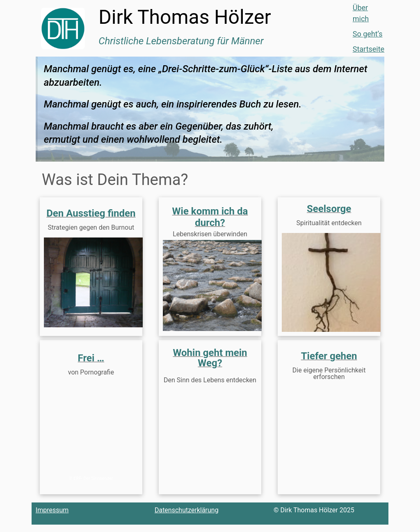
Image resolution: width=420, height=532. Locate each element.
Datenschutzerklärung (187, 517)
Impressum (52, 517)
